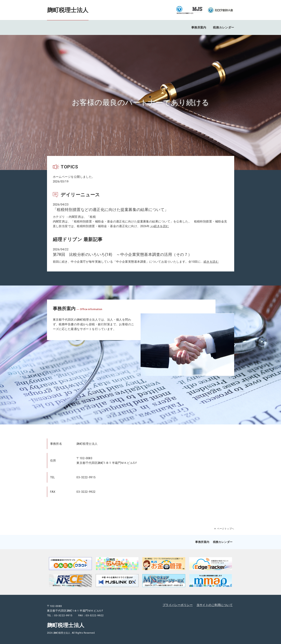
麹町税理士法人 (68, 10)
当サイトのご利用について (215, 605)
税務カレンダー (223, 28)
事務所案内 (199, 28)
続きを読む (211, 262)
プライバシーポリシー (178, 605)
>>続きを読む (159, 226)
